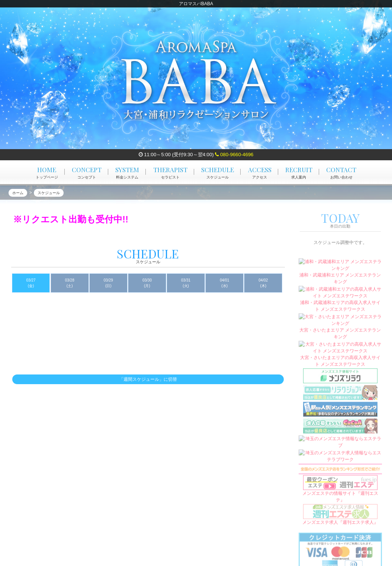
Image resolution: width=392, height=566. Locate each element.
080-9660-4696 (234, 155)
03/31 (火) (186, 283)
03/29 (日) (108, 283)
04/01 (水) (224, 283)
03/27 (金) (31, 283)
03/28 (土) (70, 283)
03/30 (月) (147, 283)
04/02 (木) (263, 283)
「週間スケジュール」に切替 (148, 380)
